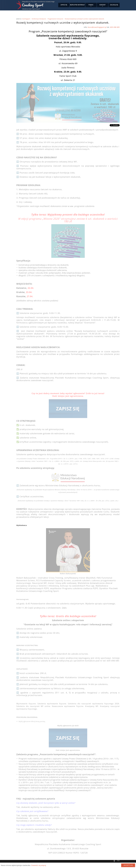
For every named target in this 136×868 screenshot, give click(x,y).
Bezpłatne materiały (77, 5)
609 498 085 (115, 27)
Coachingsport (26, 19)
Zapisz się (64, 5)
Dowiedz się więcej (39, 865)
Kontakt (102, 5)
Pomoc (91, 5)
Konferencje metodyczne (39, 19)
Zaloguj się (114, 5)
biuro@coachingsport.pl (97, 27)
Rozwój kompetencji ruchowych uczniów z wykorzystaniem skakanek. (85, 19)
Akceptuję (128, 865)
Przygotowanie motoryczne (55, 19)
